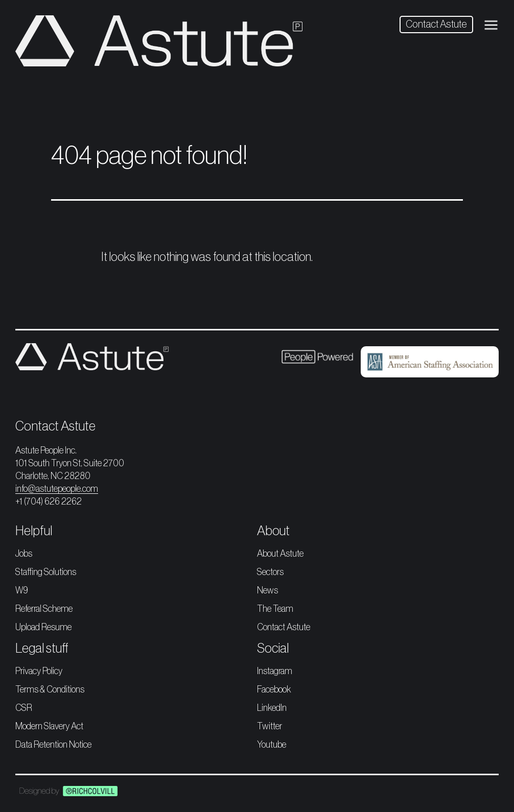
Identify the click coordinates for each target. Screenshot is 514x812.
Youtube (272, 745)
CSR (24, 708)
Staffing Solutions (46, 572)
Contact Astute (436, 25)
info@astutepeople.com (57, 489)
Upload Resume (43, 627)
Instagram (275, 671)
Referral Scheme (44, 609)
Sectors (270, 572)
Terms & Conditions (50, 689)
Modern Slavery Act (49, 726)
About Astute (280, 554)
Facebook (274, 689)
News (267, 590)
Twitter (270, 726)
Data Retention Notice (53, 745)
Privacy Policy (39, 671)
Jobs (24, 554)
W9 (22, 590)
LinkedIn (272, 708)
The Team (275, 609)
